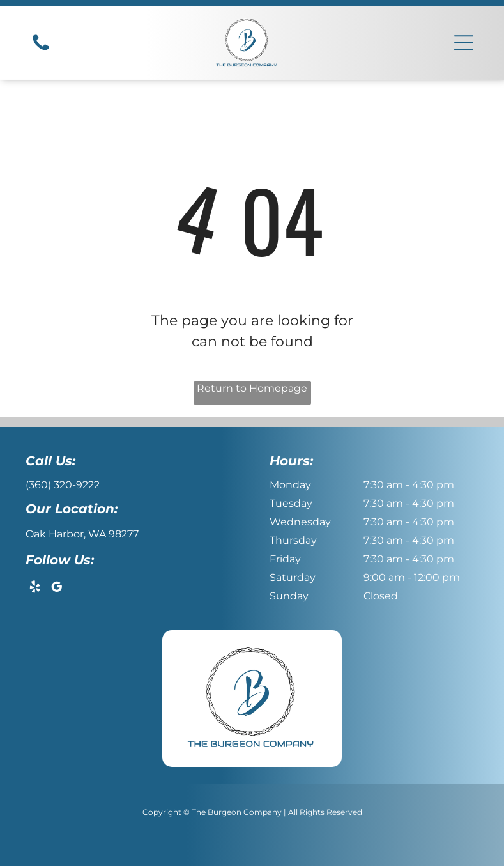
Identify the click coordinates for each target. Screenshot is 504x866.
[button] (464, 43)
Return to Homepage (252, 388)
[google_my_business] (57, 589)
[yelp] (35, 589)
